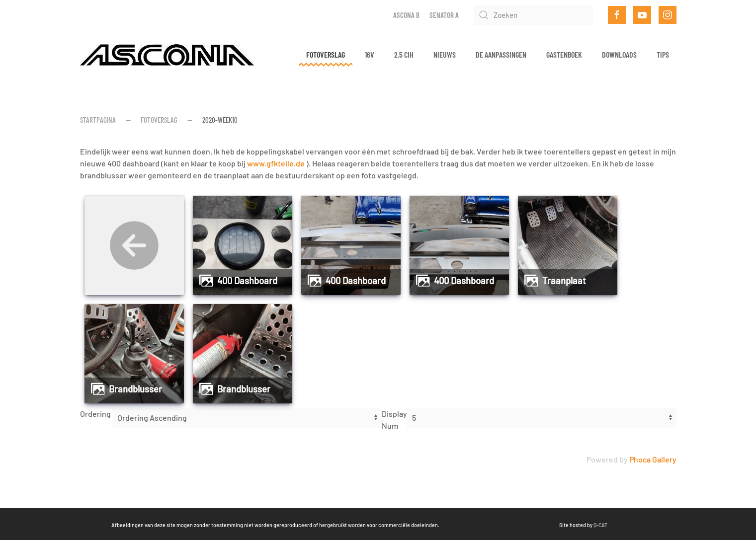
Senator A (444, 15)
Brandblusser (135, 389)
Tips (663, 54)
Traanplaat (564, 281)
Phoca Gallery (653, 459)
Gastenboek (564, 54)
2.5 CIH (404, 54)
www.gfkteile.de (276, 163)
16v (370, 54)
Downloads (619, 54)
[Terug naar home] (167, 55)
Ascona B (406, 15)
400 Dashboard (247, 281)
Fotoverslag (326, 54)
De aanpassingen (501, 54)
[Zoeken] (533, 15)
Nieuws (445, 54)
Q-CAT (549, 525)
